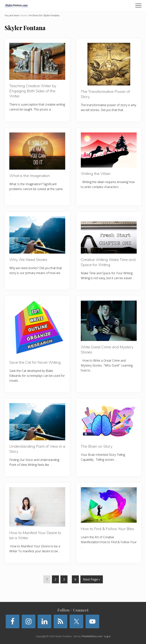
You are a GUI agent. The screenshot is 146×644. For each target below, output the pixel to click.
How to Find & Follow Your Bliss (107, 529)
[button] (138, 5)
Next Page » (92, 580)
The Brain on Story (97, 446)
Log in (107, 636)
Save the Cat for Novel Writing (35, 362)
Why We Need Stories (28, 260)
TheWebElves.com (92, 636)
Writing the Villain (96, 174)
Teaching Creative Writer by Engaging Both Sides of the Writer (33, 91)
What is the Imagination (30, 176)
